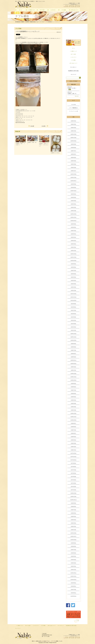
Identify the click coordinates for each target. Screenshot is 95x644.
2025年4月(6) (73, 161)
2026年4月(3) (73, 121)
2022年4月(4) (73, 280)
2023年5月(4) (73, 237)
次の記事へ (45, 126)
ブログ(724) (73, 105)
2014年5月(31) (73, 596)
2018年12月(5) (73, 413)
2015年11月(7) (73, 536)
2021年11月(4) (73, 297)
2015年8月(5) (73, 546)
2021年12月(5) (73, 294)
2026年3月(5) (73, 124)
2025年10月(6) (73, 141)
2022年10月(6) (73, 261)
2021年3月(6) (73, 324)
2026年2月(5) (73, 128)
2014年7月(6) (73, 590)
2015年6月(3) (73, 553)
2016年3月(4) (73, 523)
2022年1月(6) (73, 290)
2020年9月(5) (73, 344)
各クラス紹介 (73, 54)
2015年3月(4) (73, 563)
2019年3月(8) (73, 403)
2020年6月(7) (73, 354)
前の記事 (31, 126)
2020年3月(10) (73, 364)
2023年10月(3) (73, 221)
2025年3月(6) (73, 164)
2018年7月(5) (73, 430)
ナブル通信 (73, 60)
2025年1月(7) (73, 171)
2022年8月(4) (73, 267)
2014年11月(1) (73, 576)
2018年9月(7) (73, 423)
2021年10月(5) (73, 300)
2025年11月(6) (73, 138)
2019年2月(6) (73, 407)
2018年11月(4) (73, 417)
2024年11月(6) (73, 177)
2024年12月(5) (73, 174)
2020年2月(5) (73, 367)
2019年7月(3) (73, 390)
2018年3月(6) (73, 443)
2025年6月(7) (73, 154)
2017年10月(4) (73, 460)
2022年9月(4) (73, 264)
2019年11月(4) (73, 377)
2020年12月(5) (73, 334)
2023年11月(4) (73, 217)
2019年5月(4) (73, 397)
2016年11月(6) (73, 496)
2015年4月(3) (73, 560)
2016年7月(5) (73, 510)
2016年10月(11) (73, 500)
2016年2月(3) (73, 526)
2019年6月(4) (73, 393)
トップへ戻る (76, 621)
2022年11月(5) (73, 257)
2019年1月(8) (73, 410)
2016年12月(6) (73, 493)
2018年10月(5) (73, 420)
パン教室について (73, 51)
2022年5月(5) (73, 277)
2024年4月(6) (73, 201)
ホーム (73, 48)
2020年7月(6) (73, 350)
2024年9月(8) (73, 184)
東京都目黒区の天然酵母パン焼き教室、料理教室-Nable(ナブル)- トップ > (29, 22)
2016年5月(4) (73, 516)
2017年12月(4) (73, 453)
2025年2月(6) (73, 167)
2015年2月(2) (73, 566)
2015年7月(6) (73, 550)
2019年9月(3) (73, 383)
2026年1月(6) (73, 131)
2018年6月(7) (73, 433)
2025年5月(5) (73, 157)
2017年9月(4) (73, 463)
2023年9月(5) (73, 224)
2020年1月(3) (73, 370)
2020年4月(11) (73, 360)
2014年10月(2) (73, 580)
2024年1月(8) (73, 211)
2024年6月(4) (73, 194)
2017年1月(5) (73, 490)
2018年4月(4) (73, 440)
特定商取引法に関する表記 (73, 71)
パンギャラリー (73, 57)
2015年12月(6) (73, 533)
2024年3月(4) (73, 204)
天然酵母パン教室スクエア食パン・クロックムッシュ (44, 145)
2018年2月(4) (73, 447)
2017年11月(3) (73, 457)
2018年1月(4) (73, 450)
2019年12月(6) (73, 374)
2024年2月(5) (73, 207)
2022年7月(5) (73, 270)
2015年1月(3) (73, 570)
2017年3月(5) (73, 483)
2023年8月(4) (73, 227)
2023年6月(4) (73, 234)
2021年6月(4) (73, 314)
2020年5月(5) (73, 357)
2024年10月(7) (73, 181)
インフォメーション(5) (73, 111)
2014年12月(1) (73, 573)
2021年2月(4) (73, 327)
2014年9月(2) (73, 583)
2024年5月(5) (73, 197)
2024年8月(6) (73, 187)
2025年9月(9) (73, 144)
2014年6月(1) (73, 593)
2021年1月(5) (73, 330)
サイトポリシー (73, 67)
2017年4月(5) (73, 480)
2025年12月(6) (73, 134)
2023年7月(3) (73, 231)
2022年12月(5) (73, 254)
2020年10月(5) (73, 340)
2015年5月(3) (73, 556)
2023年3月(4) (73, 244)
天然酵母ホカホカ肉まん (55, 153)
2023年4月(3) (73, 241)
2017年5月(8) (73, 477)
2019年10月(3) (73, 380)
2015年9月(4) (73, 543)
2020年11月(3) (73, 337)
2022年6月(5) (73, 274)
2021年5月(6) (73, 317)
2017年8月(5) (73, 467)
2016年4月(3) (73, 520)
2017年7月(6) (73, 470)
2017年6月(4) (73, 473)
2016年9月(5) (73, 503)
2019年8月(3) (73, 387)
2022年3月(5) (73, 284)
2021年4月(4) (73, 320)
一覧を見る (76, 96)
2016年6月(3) (73, 513)
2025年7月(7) (73, 151)
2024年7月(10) (73, 191)
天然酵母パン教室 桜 (72, 93)
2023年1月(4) (73, 251)
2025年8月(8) (73, 148)
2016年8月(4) (73, 506)
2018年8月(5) (73, 427)
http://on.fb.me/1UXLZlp (20, 123)
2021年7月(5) (73, 310)
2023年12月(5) (73, 214)
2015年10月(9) (73, 540)
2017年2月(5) (73, 487)
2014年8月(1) (73, 586)
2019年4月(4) (73, 400)
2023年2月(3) (73, 247)
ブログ (43, 22)
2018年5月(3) (73, 437)
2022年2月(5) (73, 287)
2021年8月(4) (73, 307)
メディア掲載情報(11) (73, 108)
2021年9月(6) (73, 304)
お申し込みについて (73, 63)
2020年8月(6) (73, 347)
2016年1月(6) (73, 530)
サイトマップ (73, 74)
